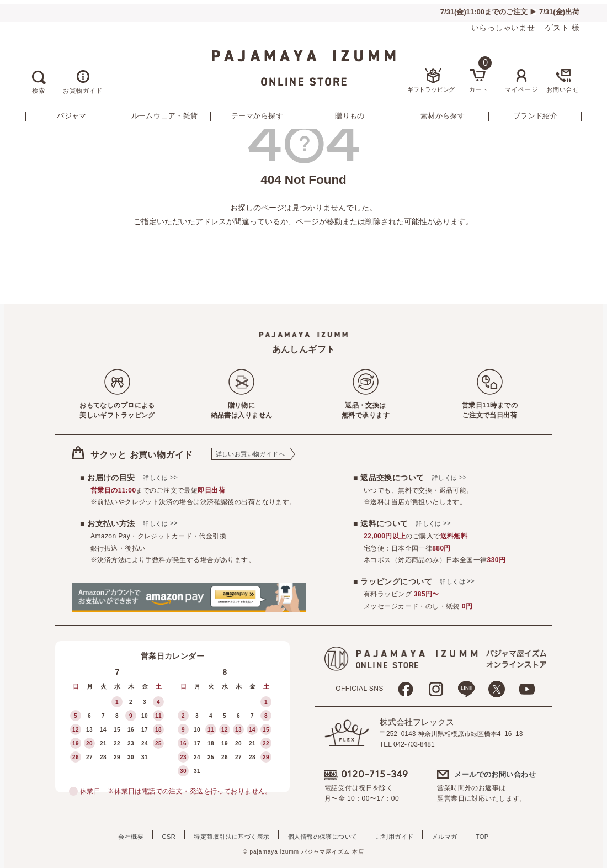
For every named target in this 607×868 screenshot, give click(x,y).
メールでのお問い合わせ (495, 774)
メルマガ (456, 835)
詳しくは (160, 477)
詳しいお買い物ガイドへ (251, 454)
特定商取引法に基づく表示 (226, 835)
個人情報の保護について (323, 835)
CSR (157, 835)
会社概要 (114, 835)
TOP (500, 835)
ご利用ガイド (400, 835)
